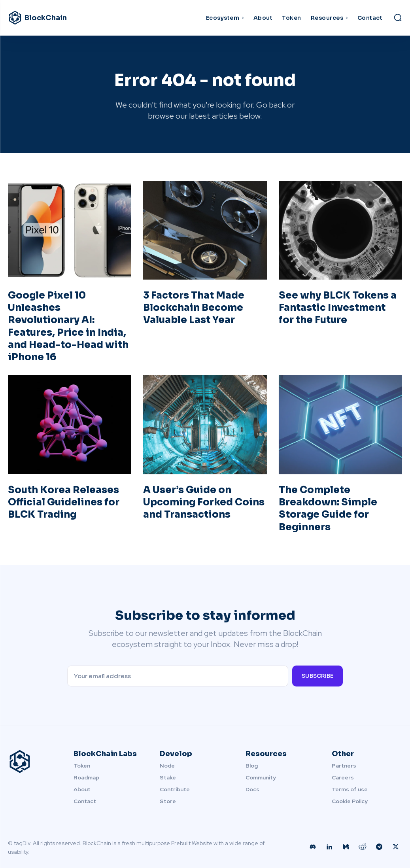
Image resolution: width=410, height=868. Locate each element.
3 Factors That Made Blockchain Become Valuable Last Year (194, 308)
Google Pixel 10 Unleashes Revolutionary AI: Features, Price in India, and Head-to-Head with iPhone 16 (68, 326)
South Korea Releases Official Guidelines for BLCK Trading (64, 502)
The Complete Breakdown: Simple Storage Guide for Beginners (328, 509)
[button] (398, 17)
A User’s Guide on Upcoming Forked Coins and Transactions (204, 502)
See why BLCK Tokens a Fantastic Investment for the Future (338, 308)
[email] (178, 676)
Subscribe (317, 676)
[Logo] (57, 18)
